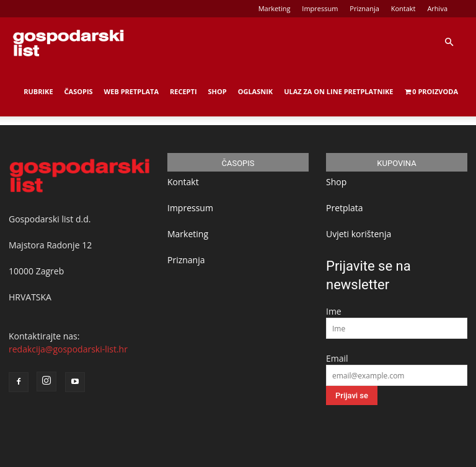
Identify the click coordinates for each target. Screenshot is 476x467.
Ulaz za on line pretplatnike (338, 91)
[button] (449, 42)
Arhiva (437, 8)
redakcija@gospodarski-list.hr (68, 349)
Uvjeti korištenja (359, 234)
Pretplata (345, 208)
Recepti (183, 91)
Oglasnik (255, 91)
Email (337, 358)
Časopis (79, 91)
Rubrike (38, 91)
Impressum (320, 8)
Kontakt (403, 8)
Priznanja (364, 8)
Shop (218, 91)
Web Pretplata (131, 91)
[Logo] (68, 42)
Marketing (275, 8)
